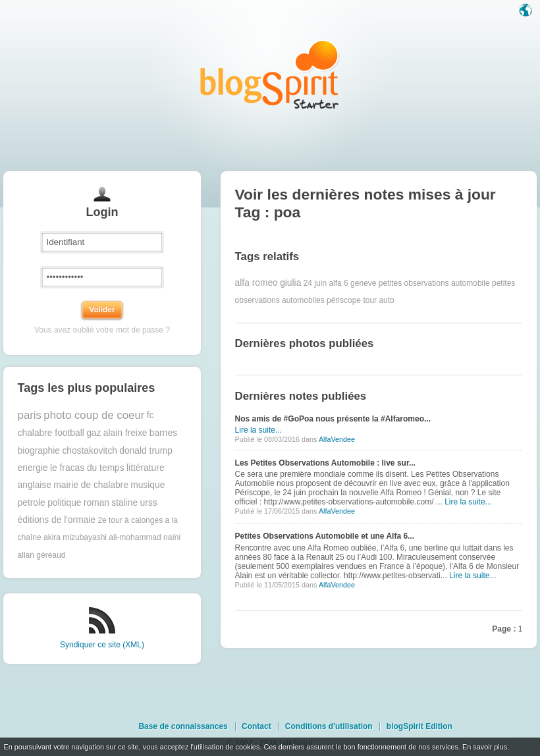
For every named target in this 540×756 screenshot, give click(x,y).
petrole (32, 503)
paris (30, 415)
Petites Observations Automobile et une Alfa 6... (325, 536)
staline (124, 503)
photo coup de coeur (94, 415)
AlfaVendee (337, 439)
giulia (290, 283)
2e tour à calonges (130, 520)
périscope (344, 300)
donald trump (146, 451)
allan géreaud (42, 555)
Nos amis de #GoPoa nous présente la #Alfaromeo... (333, 419)
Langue (527, 11)
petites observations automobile (434, 283)
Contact (256, 726)
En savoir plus (485, 747)
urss (149, 503)
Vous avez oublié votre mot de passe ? (102, 330)
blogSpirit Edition (419, 726)
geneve (363, 283)
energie (33, 468)
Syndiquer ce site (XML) (102, 645)
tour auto (378, 300)
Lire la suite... (258, 430)
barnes (163, 433)
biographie (39, 451)
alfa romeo (256, 283)
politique (64, 503)
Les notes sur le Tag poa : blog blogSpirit (270, 74)
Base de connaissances (183, 726)
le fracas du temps (87, 468)
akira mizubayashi (75, 537)
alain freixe (125, 433)
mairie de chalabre (91, 485)
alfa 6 (338, 283)
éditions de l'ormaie (57, 520)
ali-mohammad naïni (145, 537)
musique (148, 485)
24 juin (315, 283)
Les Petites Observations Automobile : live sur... (325, 463)
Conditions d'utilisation (329, 726)
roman (96, 503)
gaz (94, 433)
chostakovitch (90, 451)
